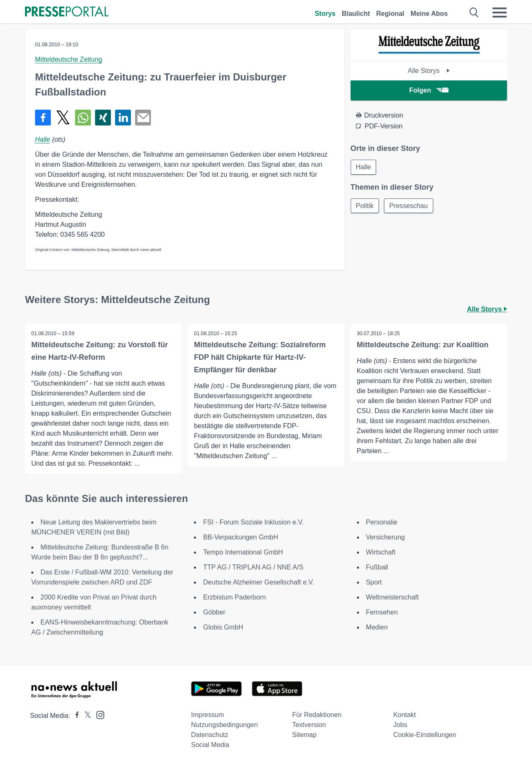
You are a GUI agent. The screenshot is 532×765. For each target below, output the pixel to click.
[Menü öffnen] (499, 13)
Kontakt (404, 715)
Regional (390, 14)
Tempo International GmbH (243, 552)
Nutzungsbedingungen (224, 725)
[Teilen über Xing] (103, 118)
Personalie (382, 522)
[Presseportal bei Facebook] (75, 716)
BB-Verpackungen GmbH (241, 537)
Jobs (400, 725)
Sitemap (305, 735)
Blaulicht (356, 14)
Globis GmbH (223, 627)
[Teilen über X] (63, 118)
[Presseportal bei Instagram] (98, 714)
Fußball (377, 567)
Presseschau (409, 206)
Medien (377, 627)
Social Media (210, 745)
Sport (374, 582)
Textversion (309, 725)
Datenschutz (210, 735)
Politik (365, 206)
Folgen (429, 90)
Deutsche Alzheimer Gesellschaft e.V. (258, 582)
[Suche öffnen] (474, 13)
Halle (43, 139)
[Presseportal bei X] (85, 716)
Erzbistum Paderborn (234, 597)
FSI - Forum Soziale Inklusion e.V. (253, 522)
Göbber (214, 612)
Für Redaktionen (317, 715)
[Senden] (143, 118)
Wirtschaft (381, 552)
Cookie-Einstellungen (425, 735)
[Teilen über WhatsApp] (83, 118)
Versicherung (385, 537)
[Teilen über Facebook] (43, 118)
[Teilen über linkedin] (123, 118)
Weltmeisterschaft (393, 597)
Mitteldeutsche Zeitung (69, 59)
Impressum (207, 715)
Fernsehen (382, 612)
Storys (325, 14)
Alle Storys (429, 71)
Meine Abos (429, 14)
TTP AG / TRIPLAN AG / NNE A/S (253, 567)
